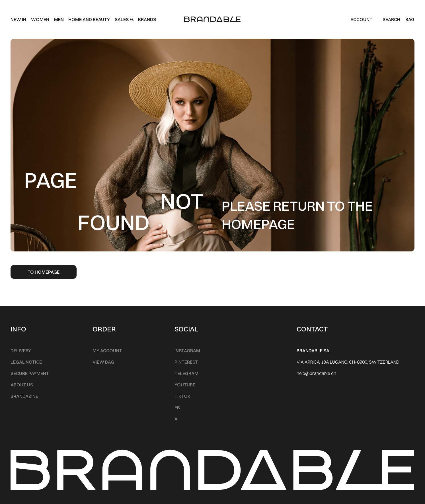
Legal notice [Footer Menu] (26, 362)
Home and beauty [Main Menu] (89, 19)
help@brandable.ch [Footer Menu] (316, 373)
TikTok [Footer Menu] (182, 396)
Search (391, 19)
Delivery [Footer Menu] (21, 351)
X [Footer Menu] (176, 419)
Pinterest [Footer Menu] (186, 362)
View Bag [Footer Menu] (103, 362)
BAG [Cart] (410, 19)
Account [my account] (361, 19)
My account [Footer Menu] (107, 351)
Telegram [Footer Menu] (186, 373)
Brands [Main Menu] (147, 19)
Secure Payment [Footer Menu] (30, 373)
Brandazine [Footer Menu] (24, 396)
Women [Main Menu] (40, 19)
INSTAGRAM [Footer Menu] (187, 351)
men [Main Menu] (59, 19)
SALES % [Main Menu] (124, 19)
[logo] (212, 19)
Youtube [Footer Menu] (185, 385)
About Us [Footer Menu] (22, 385)
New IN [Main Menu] (18, 19)
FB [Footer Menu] (177, 407)
